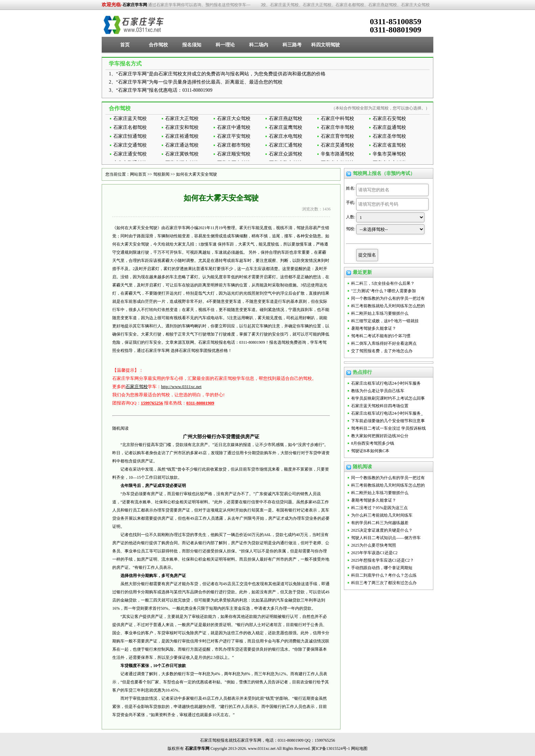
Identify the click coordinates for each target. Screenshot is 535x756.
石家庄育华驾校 (337, 136)
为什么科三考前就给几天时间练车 (382, 515)
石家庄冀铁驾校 (182, 154)
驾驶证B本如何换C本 (370, 451)
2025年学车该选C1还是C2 (374, 553)
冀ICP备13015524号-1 (331, 748)
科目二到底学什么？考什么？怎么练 (384, 575)
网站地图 (359, 748)
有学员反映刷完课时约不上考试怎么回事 (388, 398)
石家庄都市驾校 (234, 145)
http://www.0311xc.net (181, 387)
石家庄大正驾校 (182, 118)
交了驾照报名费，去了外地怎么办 (382, 351)
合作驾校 (158, 45)
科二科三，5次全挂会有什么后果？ (383, 283)
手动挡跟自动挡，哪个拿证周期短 (382, 568)
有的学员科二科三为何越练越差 (380, 523)
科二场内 (259, 45)
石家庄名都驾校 (130, 127)
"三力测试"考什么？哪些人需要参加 (384, 291)
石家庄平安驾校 (234, 136)
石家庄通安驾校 (130, 154)
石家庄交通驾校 (130, 145)
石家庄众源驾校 (286, 154)
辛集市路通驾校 (337, 154)
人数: (351, 217)
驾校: (351, 229)
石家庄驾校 (137, 387)
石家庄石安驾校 (389, 118)
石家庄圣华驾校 (389, 136)
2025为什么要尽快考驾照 (374, 545)
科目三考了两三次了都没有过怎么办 (384, 583)
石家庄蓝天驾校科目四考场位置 (380, 406)
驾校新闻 (161, 174)
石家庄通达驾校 (182, 145)
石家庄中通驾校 (234, 127)
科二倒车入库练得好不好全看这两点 (384, 343)
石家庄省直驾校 (389, 145)
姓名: (351, 188)
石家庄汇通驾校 (286, 145)
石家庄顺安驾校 (234, 154)
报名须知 (192, 45)
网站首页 (138, 174)
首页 (125, 45)
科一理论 (225, 45)
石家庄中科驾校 (337, 118)
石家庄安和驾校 (182, 127)
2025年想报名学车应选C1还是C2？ (382, 560)
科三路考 (292, 45)
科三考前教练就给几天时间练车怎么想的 (388, 306)
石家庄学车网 (135, 5)
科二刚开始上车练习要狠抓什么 (380, 313)
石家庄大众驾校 (234, 118)
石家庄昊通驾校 (337, 145)
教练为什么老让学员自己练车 (378, 391)
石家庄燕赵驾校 (286, 118)
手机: (351, 203)
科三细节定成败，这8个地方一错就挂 (385, 321)
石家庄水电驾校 (286, 136)
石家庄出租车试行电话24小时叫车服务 (386, 383)
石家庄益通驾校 (389, 127)
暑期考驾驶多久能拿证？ (374, 328)
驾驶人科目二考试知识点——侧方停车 (386, 538)
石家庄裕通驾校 (182, 136)
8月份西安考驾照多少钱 (373, 443)
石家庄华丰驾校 (337, 127)
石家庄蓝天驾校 (130, 118)
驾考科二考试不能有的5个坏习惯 (381, 336)
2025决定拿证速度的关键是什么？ (382, 530)
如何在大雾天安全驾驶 (197, 174)
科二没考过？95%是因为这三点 (379, 508)
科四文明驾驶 (326, 45)
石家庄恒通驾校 (130, 136)
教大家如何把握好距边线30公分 (380, 436)
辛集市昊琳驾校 (389, 154)
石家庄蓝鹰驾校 (286, 127)
